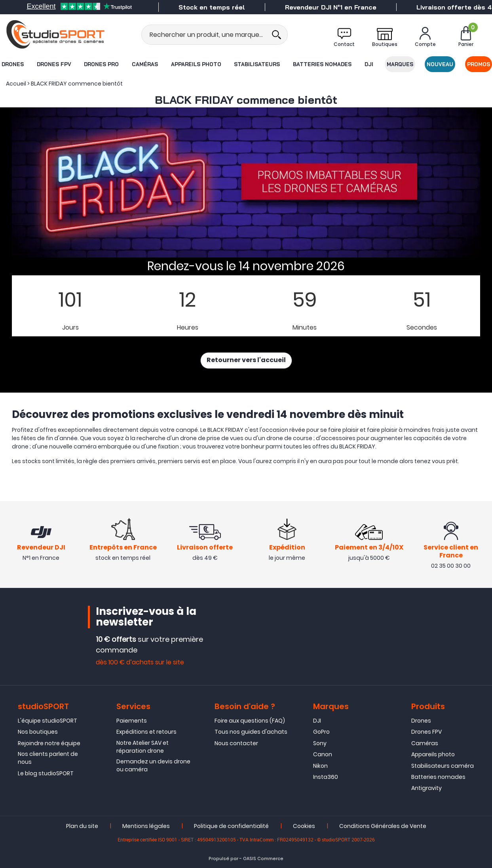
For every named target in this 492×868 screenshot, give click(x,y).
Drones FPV (54, 64)
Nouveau (440, 64)
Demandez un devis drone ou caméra (153, 765)
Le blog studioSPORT (46, 773)
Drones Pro (101, 64)
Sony (320, 743)
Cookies (304, 826)
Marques (400, 64)
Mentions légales (146, 826)
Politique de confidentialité (231, 826)
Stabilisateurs (257, 64)
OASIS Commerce (263, 859)
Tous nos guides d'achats (251, 732)
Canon (323, 754)
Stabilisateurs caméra (443, 766)
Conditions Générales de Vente (383, 826)
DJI (369, 64)
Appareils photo (196, 64)
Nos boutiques (38, 732)
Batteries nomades (322, 64)
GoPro (321, 732)
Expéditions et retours (146, 732)
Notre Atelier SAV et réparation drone (142, 747)
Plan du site (82, 826)
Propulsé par (223, 859)
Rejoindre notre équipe (49, 743)
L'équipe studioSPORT (47, 721)
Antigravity (426, 788)
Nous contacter (236, 743)
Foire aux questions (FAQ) (250, 721)
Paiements (132, 721)
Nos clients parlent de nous (48, 758)
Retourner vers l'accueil (246, 361)
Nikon (320, 766)
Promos (479, 64)
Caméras (145, 64)
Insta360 (326, 777)
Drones (12, 64)
